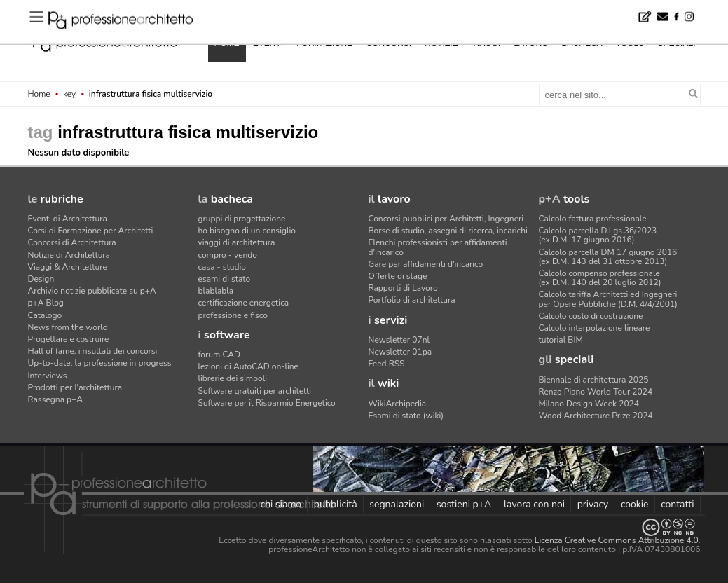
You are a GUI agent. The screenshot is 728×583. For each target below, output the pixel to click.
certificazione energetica (244, 303)
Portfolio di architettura (412, 300)
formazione (324, 43)
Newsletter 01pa (400, 352)
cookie (635, 504)
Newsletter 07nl (399, 340)
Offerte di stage (398, 276)
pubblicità (336, 504)
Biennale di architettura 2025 (594, 380)
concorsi (389, 43)
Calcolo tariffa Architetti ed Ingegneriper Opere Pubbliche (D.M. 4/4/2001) (608, 299)
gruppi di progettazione (242, 219)
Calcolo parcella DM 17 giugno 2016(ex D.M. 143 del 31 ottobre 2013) (608, 257)
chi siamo (281, 504)
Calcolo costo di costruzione (591, 316)
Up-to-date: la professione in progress (100, 363)
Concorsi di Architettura (72, 242)
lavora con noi (534, 504)
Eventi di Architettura (68, 219)
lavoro (531, 43)
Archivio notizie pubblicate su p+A (92, 291)
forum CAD (219, 355)
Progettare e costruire (69, 339)
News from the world (68, 327)
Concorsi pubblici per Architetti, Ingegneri (446, 219)
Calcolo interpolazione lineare (595, 328)
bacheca (582, 43)
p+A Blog (46, 303)
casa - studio (222, 267)
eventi (268, 43)
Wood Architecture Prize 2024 (596, 416)
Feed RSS (387, 364)
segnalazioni (397, 504)
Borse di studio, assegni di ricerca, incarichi (448, 231)
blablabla (216, 291)
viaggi (486, 43)
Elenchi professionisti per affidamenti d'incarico (438, 247)
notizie (441, 43)
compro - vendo (228, 255)
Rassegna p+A (56, 399)
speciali (676, 43)
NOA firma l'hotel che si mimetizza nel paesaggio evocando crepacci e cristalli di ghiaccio (227, 9)
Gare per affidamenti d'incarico (426, 264)
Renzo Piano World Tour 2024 (596, 392)
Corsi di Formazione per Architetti (91, 231)
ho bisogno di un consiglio (247, 231)
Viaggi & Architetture (68, 267)
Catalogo (45, 315)
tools (630, 43)
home (227, 43)
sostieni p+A (464, 504)
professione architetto (105, 41)
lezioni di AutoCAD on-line (248, 366)
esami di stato (225, 279)
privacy (593, 504)
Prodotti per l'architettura (75, 387)
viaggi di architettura (237, 242)
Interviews (48, 376)
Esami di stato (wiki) (406, 416)
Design (41, 279)
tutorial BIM (561, 340)
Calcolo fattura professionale (593, 219)
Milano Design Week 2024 (589, 404)
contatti (677, 504)
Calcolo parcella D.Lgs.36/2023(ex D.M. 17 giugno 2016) (598, 235)
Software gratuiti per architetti (255, 391)
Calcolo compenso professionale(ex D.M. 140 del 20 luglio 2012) (600, 278)
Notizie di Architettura (69, 255)
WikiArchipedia (398, 404)
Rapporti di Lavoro (403, 288)
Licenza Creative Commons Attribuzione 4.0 (617, 540)
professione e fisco (233, 315)
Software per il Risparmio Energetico (267, 403)
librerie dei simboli (233, 378)
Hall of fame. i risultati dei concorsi (93, 351)
